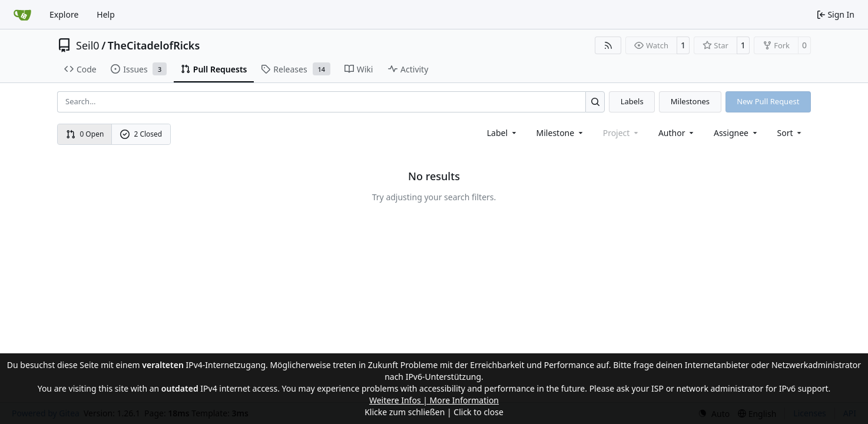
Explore (64, 14)
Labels (632, 101)
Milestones (690, 101)
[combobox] (503, 133)
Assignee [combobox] (736, 133)
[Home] (22, 15)
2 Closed (141, 134)
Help (106, 14)
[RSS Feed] (608, 45)
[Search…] (595, 102)
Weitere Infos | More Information (434, 400)
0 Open (85, 134)
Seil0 (88, 45)
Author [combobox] (677, 133)
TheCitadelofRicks (154, 45)
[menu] (791, 133)
